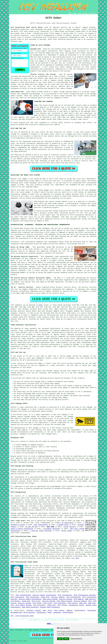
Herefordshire (80, 611)
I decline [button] (66, 639)
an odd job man (32, 527)
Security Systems (66, 599)
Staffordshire (68, 613)
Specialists (36, 630)
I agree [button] (60, 639)
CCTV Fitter (36, 601)
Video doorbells (62, 343)
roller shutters (70, 527)
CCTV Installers (60, 603)
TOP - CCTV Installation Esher (22, 616)
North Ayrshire (29, 613)
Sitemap (12, 630)
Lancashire (57, 613)
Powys (50, 613)
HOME (70, 13)
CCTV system (85, 358)
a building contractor (52, 529)
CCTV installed (48, 521)
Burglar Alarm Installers (50, 607)
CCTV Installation (65, 595)
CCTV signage (33, 428)
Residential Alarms (77, 605)
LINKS (75, 13)
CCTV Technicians (17, 597)
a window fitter (63, 525)
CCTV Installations (23, 595)
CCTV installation (80, 319)
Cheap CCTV (45, 597)
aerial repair (67, 531)
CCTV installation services (52, 550)
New (26, 630)
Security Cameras (58, 597)
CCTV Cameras (79, 599)
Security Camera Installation (44, 595)
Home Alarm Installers (30, 607)
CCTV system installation (67, 470)
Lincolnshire (41, 613)
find (17, 540)
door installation (41, 525)
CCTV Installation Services (85, 595)
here (77, 558)
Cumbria (69, 611)
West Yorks (47, 611)
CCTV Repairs (15, 601)
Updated (30, 630)
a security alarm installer (41, 531)
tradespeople (25, 533)
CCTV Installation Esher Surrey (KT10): (27, 27)
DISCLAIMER (93, 13)
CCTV (54, 159)
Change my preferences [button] (76, 639)
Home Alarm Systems (50, 599)
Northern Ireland (34, 611)
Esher (41, 305)
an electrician (68, 523)
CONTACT (85, 13)
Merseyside (92, 611)
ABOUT (80, 13)
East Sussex (59, 611)
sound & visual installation (22, 529)
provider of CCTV (44, 590)
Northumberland (16, 613)
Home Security (90, 599)
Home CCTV (83, 603)
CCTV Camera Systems (64, 601)
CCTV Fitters (73, 603)
